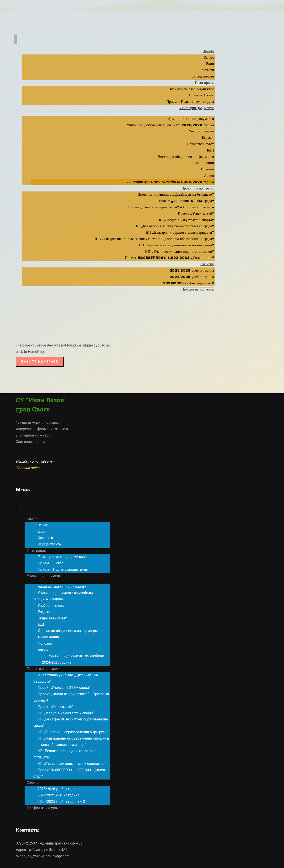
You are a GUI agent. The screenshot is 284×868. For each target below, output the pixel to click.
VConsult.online (28, 468)
